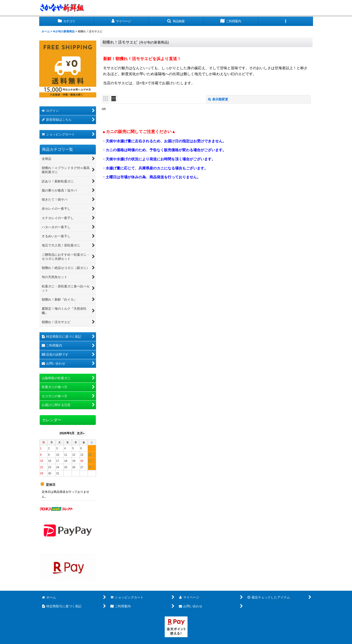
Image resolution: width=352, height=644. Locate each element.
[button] (176, 21)
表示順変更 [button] (218, 99)
